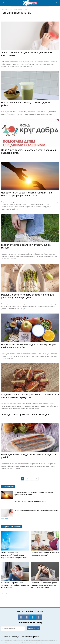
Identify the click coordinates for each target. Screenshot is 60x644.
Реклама (7, 637)
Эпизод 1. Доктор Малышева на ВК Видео (25, 415)
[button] (57, 3)
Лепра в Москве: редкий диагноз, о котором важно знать (36, 511)
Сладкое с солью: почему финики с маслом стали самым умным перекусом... (30, 396)
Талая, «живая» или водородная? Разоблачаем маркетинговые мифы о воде (14, 555)
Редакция (16, 637)
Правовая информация (30, 637)
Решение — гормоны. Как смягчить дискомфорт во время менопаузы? (15, 585)
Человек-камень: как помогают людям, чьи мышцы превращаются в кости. (27, 194)
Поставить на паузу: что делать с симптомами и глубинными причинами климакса (44, 585)
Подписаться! (33, 628)
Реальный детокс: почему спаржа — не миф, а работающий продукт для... (27, 296)
